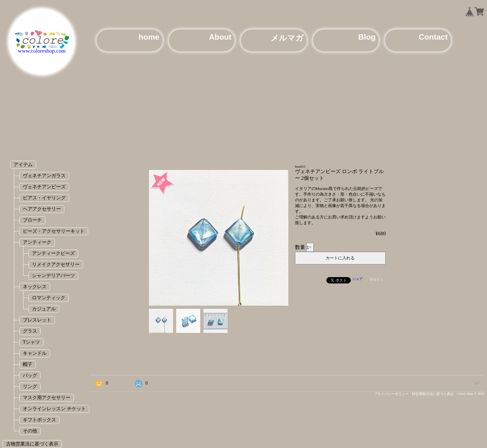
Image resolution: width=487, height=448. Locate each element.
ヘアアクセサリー (42, 209)
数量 (300, 247)
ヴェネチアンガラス (44, 175)
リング (30, 386)
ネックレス (35, 286)
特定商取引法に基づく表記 (433, 394)
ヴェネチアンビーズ (44, 187)
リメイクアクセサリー (56, 264)
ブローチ (32, 220)
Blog (367, 37)
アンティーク (37, 242)
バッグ (30, 375)
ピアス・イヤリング (44, 198)
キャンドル (35, 353)
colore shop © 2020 (471, 393)
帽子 (28, 364)
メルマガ (287, 38)
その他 (30, 431)
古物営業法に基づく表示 (32, 444)
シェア (358, 279)
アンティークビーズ (53, 253)
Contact (433, 37)
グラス (30, 331)
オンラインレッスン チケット (54, 409)
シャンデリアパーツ (53, 275)
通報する (376, 279)
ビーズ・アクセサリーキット (54, 231)
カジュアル (44, 309)
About (220, 37)
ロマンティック (49, 298)
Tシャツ (31, 342)
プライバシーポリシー (391, 394)
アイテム (23, 164)
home (149, 37)
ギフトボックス (39, 420)
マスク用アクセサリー (47, 397)
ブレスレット (37, 320)
